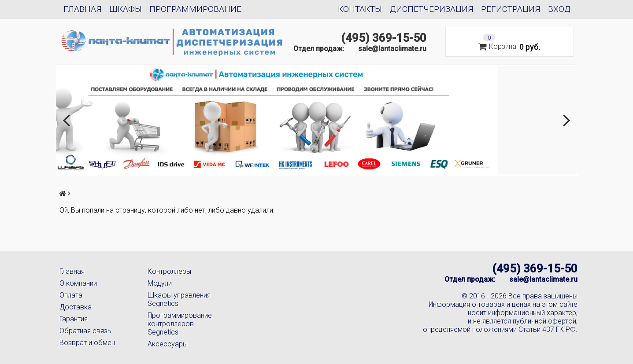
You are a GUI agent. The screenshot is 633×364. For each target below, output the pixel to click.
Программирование (195, 9)
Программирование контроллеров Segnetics (180, 324)
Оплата (71, 295)
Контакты (360, 9)
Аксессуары (168, 344)
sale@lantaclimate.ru (392, 49)
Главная (83, 9)
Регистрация (511, 9)
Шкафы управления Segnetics (179, 299)
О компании (78, 283)
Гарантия (74, 319)
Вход (559, 9)
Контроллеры (169, 271)
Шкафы (126, 9)
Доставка (76, 307)
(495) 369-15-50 (384, 38)
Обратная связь (85, 331)
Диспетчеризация (432, 9)
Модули (160, 283)
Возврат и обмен (87, 343)
